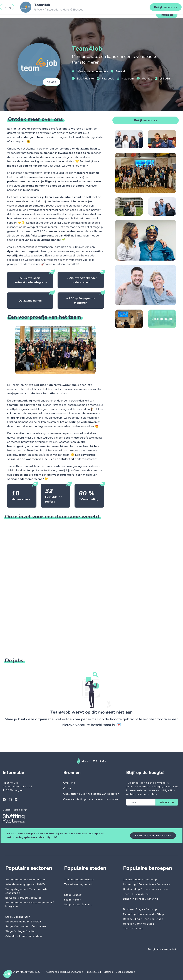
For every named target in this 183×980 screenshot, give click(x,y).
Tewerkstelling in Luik (79, 884)
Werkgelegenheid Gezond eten (26, 880)
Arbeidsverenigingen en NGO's (25, 884)
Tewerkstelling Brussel (79, 880)
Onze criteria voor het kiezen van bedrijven (91, 794)
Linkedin (162, 79)
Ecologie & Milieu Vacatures (24, 898)
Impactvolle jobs (44, 11)
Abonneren (167, 802)
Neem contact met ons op (153, 836)
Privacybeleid (93, 972)
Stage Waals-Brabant (78, 905)
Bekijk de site (83, 79)
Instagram (125, 79)
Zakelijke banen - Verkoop (140, 880)
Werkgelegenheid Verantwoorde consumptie (26, 891)
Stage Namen (73, 900)
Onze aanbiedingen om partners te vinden (91, 799)
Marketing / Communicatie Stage (144, 914)
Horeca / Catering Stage (139, 924)
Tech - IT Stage (133, 929)
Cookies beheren (125, 972)
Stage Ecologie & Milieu (21, 931)
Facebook (105, 79)
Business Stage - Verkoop (140, 909)
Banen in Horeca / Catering (141, 899)
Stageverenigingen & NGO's (24, 922)
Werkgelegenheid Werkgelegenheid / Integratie (30, 904)
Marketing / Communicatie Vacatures (147, 884)
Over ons (69, 783)
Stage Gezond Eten (18, 917)
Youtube (144, 79)
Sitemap (108, 972)
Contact (68, 788)
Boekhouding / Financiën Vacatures (146, 889)
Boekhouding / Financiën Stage (143, 919)
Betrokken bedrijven (72, 11)
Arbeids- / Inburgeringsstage (24, 936)
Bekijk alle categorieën (163, 949)
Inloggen (167, 15)
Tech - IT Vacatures (136, 894)
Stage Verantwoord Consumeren (26, 926)
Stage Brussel (73, 895)
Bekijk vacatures (146, 120)
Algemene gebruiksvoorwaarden (64, 972)
